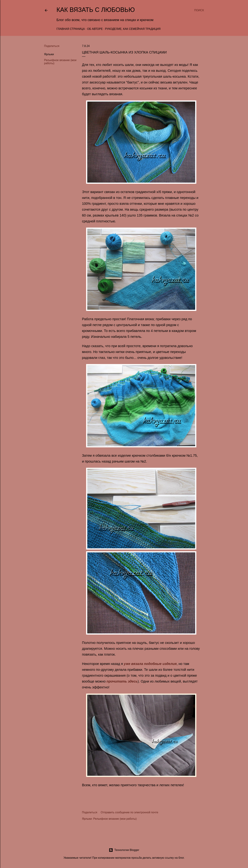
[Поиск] (199, 10)
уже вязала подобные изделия (150, 664)
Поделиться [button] (52, 46)
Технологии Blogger (124, 850)
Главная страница (71, 29)
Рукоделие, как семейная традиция (133, 29)
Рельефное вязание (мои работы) (115, 819)
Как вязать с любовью (96, 10)
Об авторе (95, 29)
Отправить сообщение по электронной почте (130, 812)
